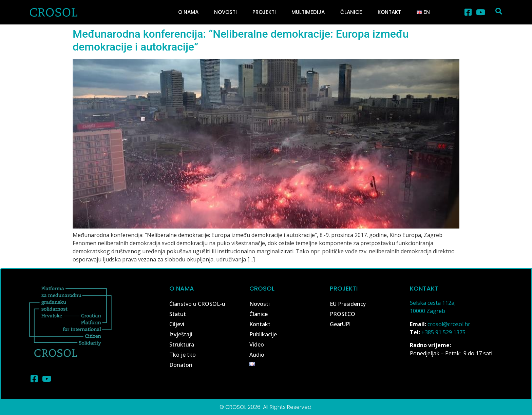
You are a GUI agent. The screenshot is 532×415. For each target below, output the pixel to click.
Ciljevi (177, 324)
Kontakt (389, 12)
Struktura (182, 344)
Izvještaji (181, 334)
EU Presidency (348, 304)
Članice (351, 12)
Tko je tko (183, 355)
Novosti (225, 12)
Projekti (264, 12)
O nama (188, 12)
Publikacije (263, 334)
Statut (178, 314)
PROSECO (343, 314)
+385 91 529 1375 (443, 332)
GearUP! (340, 324)
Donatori (181, 365)
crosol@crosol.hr (449, 324)
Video (257, 344)
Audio (257, 355)
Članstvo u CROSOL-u (197, 304)
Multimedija (308, 12)
